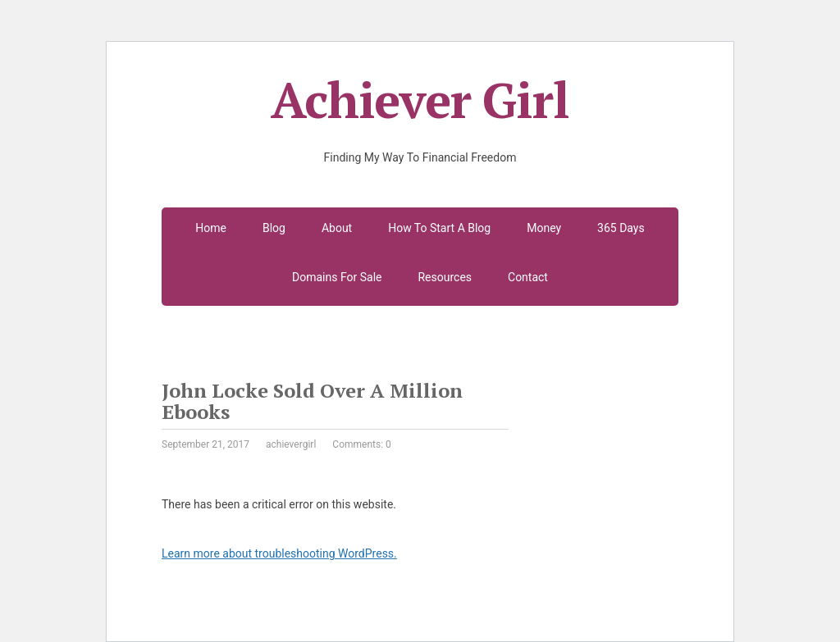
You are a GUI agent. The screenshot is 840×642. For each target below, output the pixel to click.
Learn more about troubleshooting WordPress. (279, 553)
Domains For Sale (337, 277)
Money (544, 228)
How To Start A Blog (439, 228)
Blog (274, 228)
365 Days (621, 228)
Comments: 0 (361, 444)
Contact (528, 277)
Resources (445, 277)
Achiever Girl (420, 100)
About (337, 228)
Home (211, 228)
